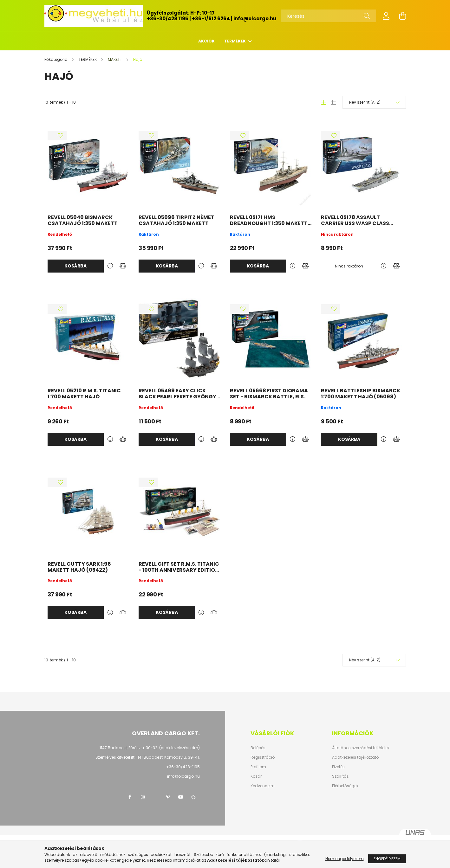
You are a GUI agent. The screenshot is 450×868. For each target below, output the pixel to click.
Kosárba (75, 266)
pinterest (168, 797)
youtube (181, 797)
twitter (155, 797)
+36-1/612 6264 (211, 19)
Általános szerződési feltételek (361, 748)
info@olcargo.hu (255, 19)
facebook (130, 797)
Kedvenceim (263, 786)
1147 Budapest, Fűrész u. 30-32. (129, 748)
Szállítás (340, 776)
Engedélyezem (387, 859)
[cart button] (403, 16)
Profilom (258, 767)
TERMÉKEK (235, 41)
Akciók (206, 41)
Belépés (258, 748)
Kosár (256, 776)
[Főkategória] (56, 59)
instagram (143, 797)
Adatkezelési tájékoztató (355, 757)
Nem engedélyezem (345, 859)
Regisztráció (263, 757)
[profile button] (386, 16)
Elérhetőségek (345, 786)
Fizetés (338, 767)
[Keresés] (329, 16)
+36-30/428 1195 (168, 19)
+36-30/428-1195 (183, 767)
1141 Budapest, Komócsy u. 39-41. (168, 757)
